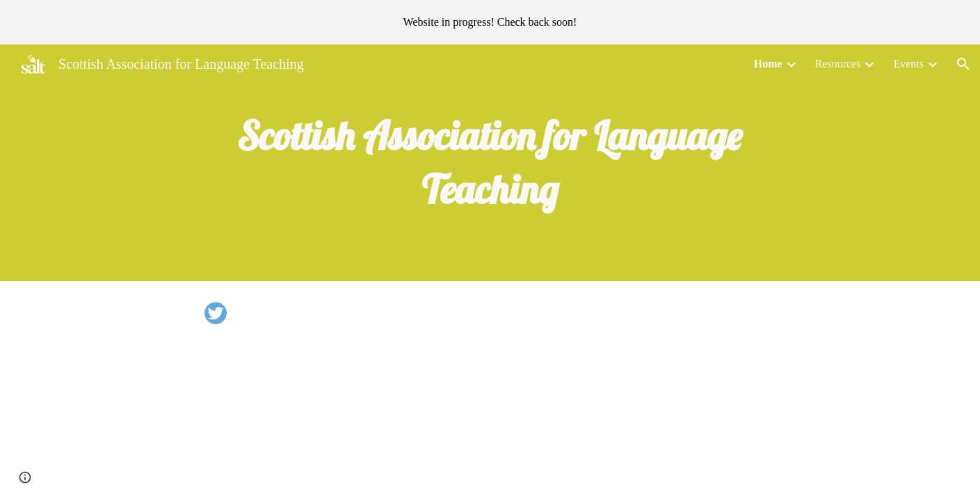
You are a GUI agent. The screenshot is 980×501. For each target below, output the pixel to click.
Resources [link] (838, 64)
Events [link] (908, 64)
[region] (490, 22)
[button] (963, 64)
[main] (490, 163)
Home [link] (768, 64)
